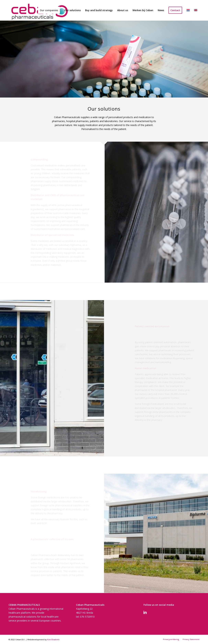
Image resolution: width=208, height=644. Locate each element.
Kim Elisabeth (53, 639)
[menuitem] (49, 10)
